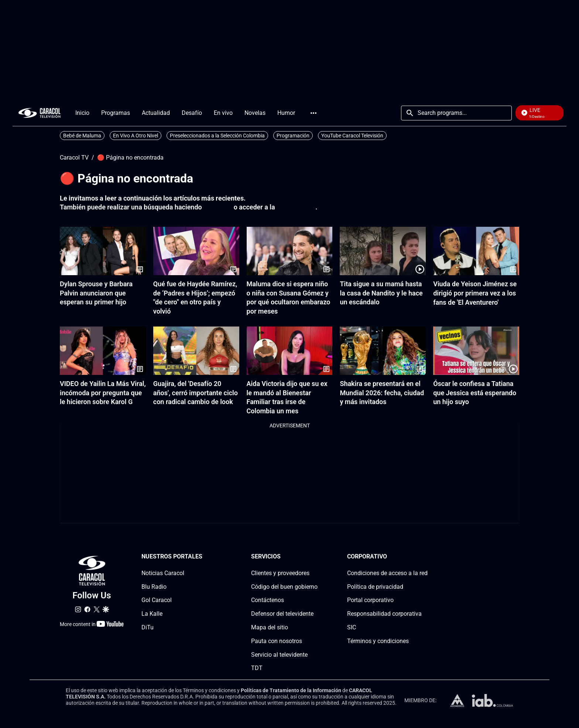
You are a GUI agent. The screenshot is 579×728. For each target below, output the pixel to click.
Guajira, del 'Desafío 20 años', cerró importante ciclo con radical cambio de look (196, 393)
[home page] (40, 113)
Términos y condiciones (378, 641)
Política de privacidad (375, 586)
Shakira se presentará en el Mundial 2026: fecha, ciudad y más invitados (382, 393)
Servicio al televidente (279, 654)
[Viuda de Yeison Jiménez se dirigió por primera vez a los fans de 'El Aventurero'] (476, 251)
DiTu (148, 627)
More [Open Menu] (314, 113)
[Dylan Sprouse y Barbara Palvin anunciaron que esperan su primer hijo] (103, 251)
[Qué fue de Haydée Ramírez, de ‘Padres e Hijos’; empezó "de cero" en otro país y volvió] (196, 251)
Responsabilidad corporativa (384, 614)
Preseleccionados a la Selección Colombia (217, 136)
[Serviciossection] (315, 557)
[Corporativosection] (425, 557)
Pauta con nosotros (277, 641)
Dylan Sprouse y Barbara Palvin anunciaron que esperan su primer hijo (96, 293)
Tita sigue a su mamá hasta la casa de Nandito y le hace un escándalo (381, 293)
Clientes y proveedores (280, 573)
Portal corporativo (370, 600)
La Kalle (152, 614)
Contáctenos (268, 600)
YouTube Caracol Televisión (352, 136)
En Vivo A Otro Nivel (136, 136)
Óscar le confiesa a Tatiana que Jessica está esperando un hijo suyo (475, 393)
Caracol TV (74, 158)
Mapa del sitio (270, 627)
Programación (293, 136)
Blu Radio (154, 586)
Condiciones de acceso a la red (387, 573)
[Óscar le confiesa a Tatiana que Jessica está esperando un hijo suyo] (476, 351)
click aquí (218, 207)
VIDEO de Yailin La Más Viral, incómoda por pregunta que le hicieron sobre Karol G (103, 393)
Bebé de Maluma (82, 136)
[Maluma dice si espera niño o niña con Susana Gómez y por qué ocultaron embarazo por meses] (290, 251)
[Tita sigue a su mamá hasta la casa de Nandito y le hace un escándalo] (383, 251)
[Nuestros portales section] (205, 557)
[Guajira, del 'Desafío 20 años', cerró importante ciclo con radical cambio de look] (196, 351)
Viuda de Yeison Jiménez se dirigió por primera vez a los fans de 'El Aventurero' (475, 293)
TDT (257, 668)
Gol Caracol (157, 600)
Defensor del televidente (282, 614)
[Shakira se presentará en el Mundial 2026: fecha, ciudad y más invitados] (383, 351)
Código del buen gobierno (284, 586)
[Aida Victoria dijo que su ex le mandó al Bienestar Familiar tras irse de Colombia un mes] (290, 351)
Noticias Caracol (163, 573)
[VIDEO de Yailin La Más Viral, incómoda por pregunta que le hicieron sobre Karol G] (103, 351)
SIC (352, 627)
